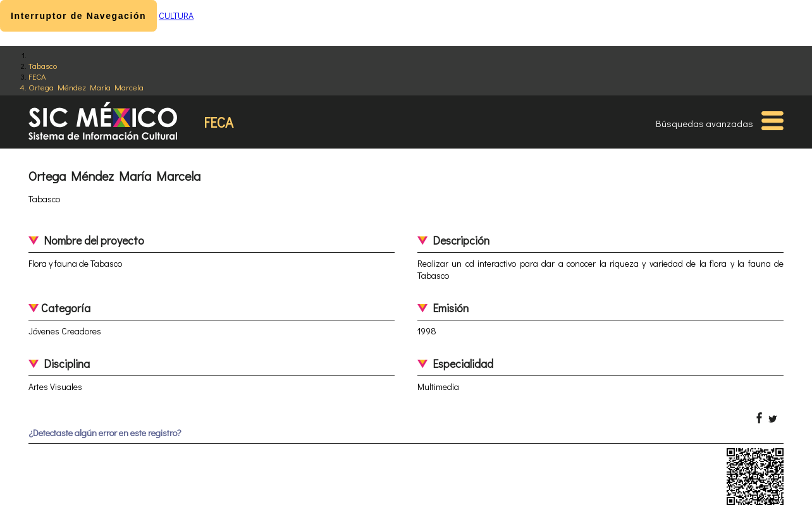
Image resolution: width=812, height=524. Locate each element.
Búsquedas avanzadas (704, 123)
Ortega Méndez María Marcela (86, 87)
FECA (37, 76)
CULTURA (176, 15)
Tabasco (43, 65)
